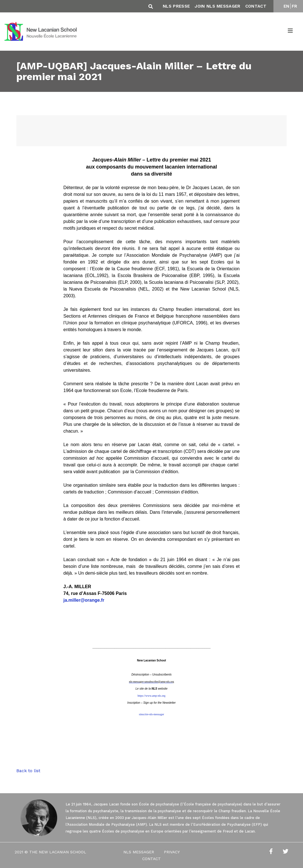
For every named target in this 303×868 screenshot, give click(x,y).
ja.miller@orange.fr (84, 600)
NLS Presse (176, 6)
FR (295, 6)
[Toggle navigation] (291, 32)
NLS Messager (139, 852)
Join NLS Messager (217, 6)
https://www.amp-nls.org (151, 696)
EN (287, 6)
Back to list (28, 771)
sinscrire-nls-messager (151, 714)
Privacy (172, 852)
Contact (256, 6)
